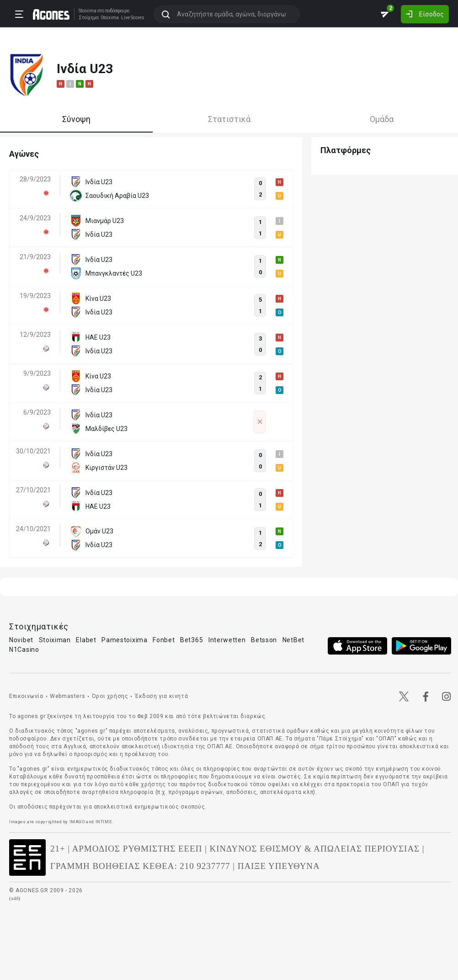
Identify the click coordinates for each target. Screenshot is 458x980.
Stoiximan (55, 640)
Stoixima (88, 11)
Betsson (264, 640)
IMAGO (77, 822)
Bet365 (192, 640)
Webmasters (67, 696)
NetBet (293, 640)
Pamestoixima (124, 640)
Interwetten (227, 640)
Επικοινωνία (26, 696)
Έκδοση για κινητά (161, 696)
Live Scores (133, 18)
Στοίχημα (89, 18)
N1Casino (24, 650)
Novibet (21, 640)
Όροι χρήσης (110, 696)
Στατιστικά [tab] (229, 119)
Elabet (86, 640)
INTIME (104, 822)
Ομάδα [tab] (382, 119)
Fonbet (164, 640)
